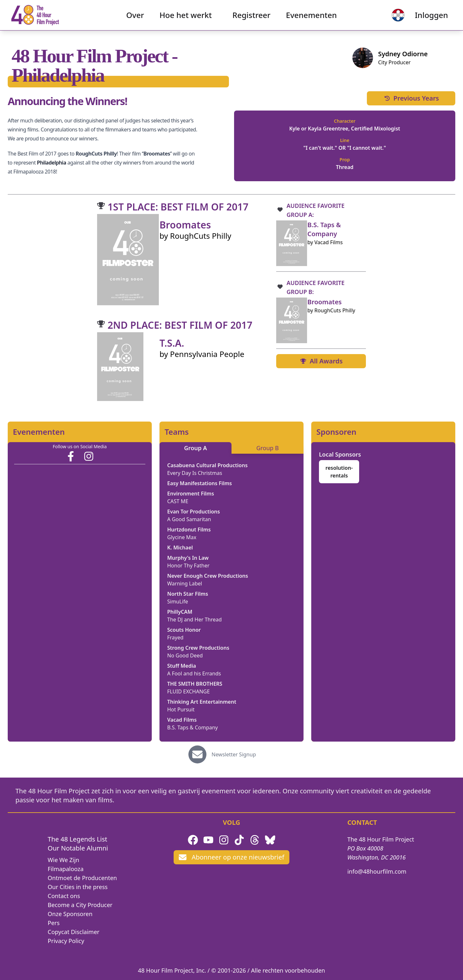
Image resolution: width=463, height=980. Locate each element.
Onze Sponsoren (70, 914)
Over (135, 18)
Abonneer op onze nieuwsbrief (232, 857)
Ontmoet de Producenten (82, 878)
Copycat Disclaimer (73, 932)
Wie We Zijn (63, 860)
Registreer (252, 18)
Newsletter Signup (234, 754)
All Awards (321, 361)
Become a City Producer (80, 905)
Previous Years (411, 98)
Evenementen (311, 18)
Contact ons (64, 896)
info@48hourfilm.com (377, 871)
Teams (177, 432)
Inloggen (426, 18)
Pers (54, 923)
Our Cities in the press (77, 887)
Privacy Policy (66, 941)
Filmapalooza (66, 869)
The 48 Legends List (77, 839)
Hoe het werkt (186, 18)
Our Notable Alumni (78, 848)
